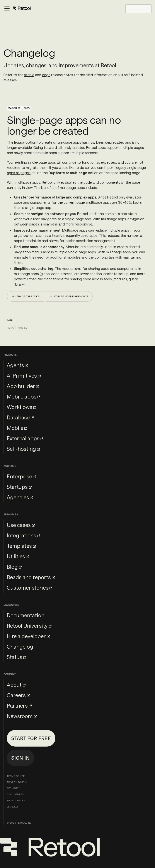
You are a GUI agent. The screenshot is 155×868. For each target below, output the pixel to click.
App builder (23, 386)
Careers (18, 695)
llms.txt (13, 807)
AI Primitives (24, 376)
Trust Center (16, 801)
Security (13, 788)
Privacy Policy (17, 782)
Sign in (20, 758)
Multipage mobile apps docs (69, 296)
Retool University (29, 626)
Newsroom (22, 716)
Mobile (22, 328)
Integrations (23, 535)
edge (46, 75)
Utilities (18, 556)
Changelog (20, 647)
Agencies (20, 497)
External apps (25, 438)
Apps (11, 328)
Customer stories (30, 588)
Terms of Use (16, 776)
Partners (19, 706)
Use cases (21, 525)
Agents (17, 365)
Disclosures (15, 794)
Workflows (21, 407)
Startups (19, 487)
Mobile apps (24, 396)
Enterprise (21, 476)
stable (29, 75)
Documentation (26, 615)
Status (16, 657)
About (16, 685)
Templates (21, 546)
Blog (14, 567)
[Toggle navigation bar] (17, 9)
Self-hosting (23, 449)
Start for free (31, 738)
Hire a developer (28, 636)
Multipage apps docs (26, 296)
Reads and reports (31, 577)
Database (20, 417)
